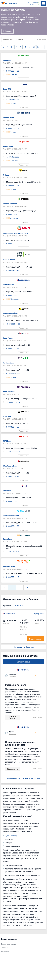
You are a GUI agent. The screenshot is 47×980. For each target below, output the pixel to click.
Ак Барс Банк (9, 363)
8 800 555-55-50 (13, 71)
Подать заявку (35, 639)
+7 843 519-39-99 (13, 374)
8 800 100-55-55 (13, 427)
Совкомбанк (8, 285)
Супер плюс (39, 614)
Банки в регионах (8, 944)
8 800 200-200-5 (13, 577)
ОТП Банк (7, 416)
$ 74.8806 (34, 2)
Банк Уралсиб (9, 392)
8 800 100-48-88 (13, 244)
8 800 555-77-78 (13, 186)
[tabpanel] (22, 946)
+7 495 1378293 (13, 157)
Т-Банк (6, 175)
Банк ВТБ (7, 89)
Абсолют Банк (9, 566)
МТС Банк (7, 441)
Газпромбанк (9, 118)
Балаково (5, 951)
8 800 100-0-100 (13, 214)
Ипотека (19, 605)
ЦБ (28, 2)
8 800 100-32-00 (13, 526)
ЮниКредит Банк (10, 466)
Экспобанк (8, 539)
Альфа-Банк (8, 146)
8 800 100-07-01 (13, 128)
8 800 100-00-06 (13, 295)
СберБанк (7, 60)
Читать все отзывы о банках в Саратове (24, 778)
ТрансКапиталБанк (11, 515)
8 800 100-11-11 (13, 349)
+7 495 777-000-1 (13, 452)
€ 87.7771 (34, 5)
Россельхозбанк (10, 204)
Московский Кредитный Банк (16, 233)
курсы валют (11, 836)
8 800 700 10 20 (13, 477)
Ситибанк (7, 491)
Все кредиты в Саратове (24, 647)
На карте (8, 31)
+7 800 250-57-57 (13, 402)
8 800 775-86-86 (13, 271)
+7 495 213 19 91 (13, 552)
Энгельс (5, 948)
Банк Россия (8, 338)
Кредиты (7, 605)
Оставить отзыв (23, 662)
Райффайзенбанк (10, 313)
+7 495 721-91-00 (13, 324)
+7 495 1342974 (13, 100)
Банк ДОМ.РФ (9, 260)
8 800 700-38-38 (13, 501)
